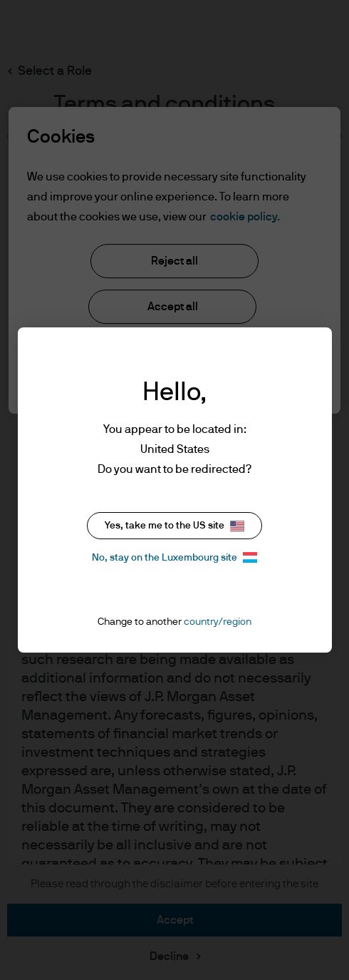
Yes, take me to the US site (174, 526)
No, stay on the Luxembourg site (174, 557)
